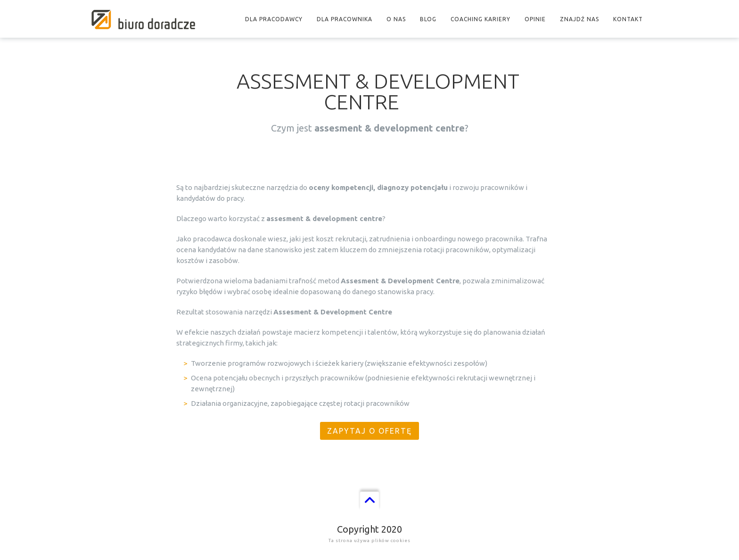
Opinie (535, 19)
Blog (428, 19)
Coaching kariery (480, 19)
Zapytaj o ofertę (369, 431)
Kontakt (628, 19)
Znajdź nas (579, 19)
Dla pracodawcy (274, 19)
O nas (396, 19)
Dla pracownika (345, 19)
